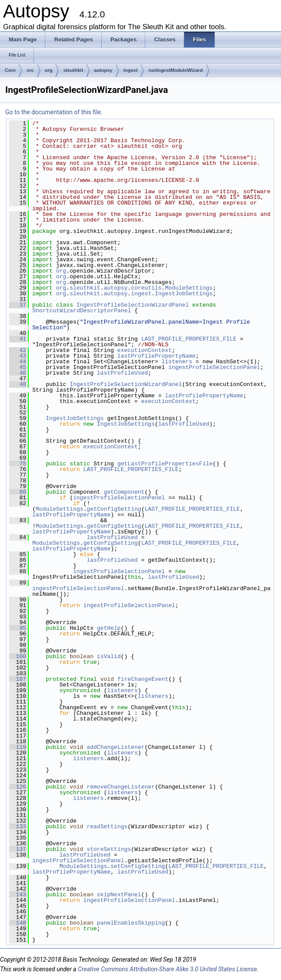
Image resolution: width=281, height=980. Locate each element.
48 (18, 384)
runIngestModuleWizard (176, 70)
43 (18, 356)
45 (18, 367)
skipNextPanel (119, 895)
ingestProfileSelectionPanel (214, 367)
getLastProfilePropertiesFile (165, 464)
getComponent (124, 492)
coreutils (146, 288)
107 (18, 679)
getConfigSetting (114, 509)
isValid (109, 656)
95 (18, 628)
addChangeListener (116, 747)
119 (18, 747)
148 (18, 923)
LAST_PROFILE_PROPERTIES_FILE (188, 339)
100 (18, 656)
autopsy (103, 70)
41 (18, 339)
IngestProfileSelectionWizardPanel (132, 305)
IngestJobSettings (184, 294)
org (49, 70)
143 (18, 895)
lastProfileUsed (122, 373)
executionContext (145, 350)
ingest (130, 70)
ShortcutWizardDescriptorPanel (82, 311)
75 (18, 464)
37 (18, 305)
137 (18, 849)
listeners (177, 362)
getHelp (109, 628)
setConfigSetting (138, 866)
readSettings (107, 826)
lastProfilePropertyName (156, 356)
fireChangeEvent (143, 679)
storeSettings (109, 849)
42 (18, 350)
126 (18, 787)
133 (18, 826)
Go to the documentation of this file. (54, 112)
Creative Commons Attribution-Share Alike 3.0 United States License (167, 969)
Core (10, 70)
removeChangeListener (121, 787)
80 (18, 492)
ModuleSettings (189, 288)
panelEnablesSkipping (131, 923)
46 (18, 373)
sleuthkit (73, 70)
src (30, 70)
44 (18, 362)
